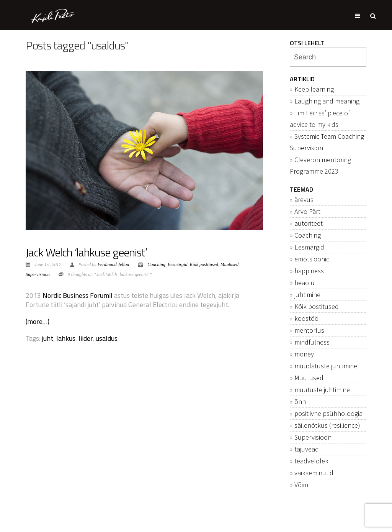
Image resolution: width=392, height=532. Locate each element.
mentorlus (309, 330)
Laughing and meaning (327, 101)
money (304, 354)
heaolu (305, 283)
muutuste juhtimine (322, 390)
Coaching (156, 264)
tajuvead (307, 449)
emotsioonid (312, 259)
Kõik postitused (204, 264)
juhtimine (307, 295)
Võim (301, 485)
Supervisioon (38, 274)
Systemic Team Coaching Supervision (327, 142)
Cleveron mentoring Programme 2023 (320, 165)
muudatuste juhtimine (326, 366)
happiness (309, 271)
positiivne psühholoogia (328, 413)
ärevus (304, 199)
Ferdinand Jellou (114, 264)
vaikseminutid (314, 473)
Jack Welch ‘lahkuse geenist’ (86, 252)
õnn (300, 401)
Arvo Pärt (307, 211)
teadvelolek (311, 461)
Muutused (229, 264)
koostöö (306, 318)
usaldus (107, 338)
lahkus (66, 338)
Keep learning (314, 89)
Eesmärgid (178, 264)
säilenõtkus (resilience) (327, 425)
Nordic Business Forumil (78, 295)
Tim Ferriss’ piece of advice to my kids (320, 119)
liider (86, 338)
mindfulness (312, 342)
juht (47, 338)
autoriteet (309, 223)
